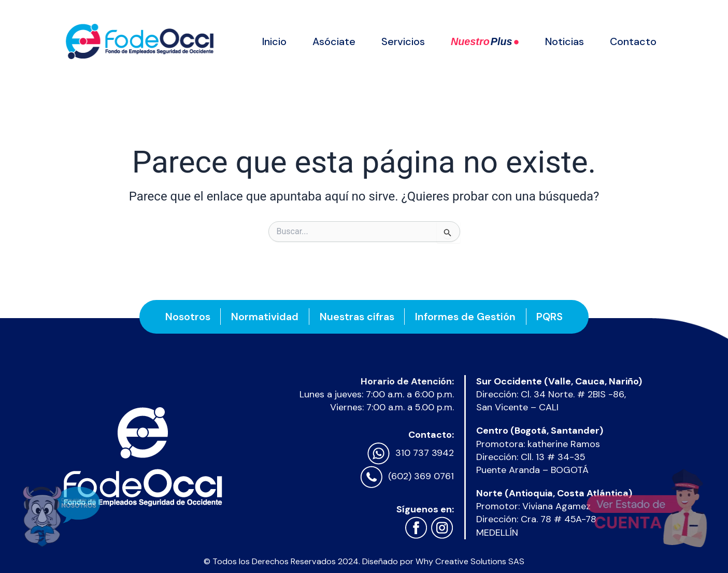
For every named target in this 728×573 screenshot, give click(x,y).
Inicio (274, 41)
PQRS (551, 317)
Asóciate (334, 41)
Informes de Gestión (466, 317)
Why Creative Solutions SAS (470, 561)
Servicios (403, 41)
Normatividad (265, 317)
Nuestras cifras (357, 317)
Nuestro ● (485, 41)
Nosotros (187, 317)
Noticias (565, 41)
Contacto (633, 41)
